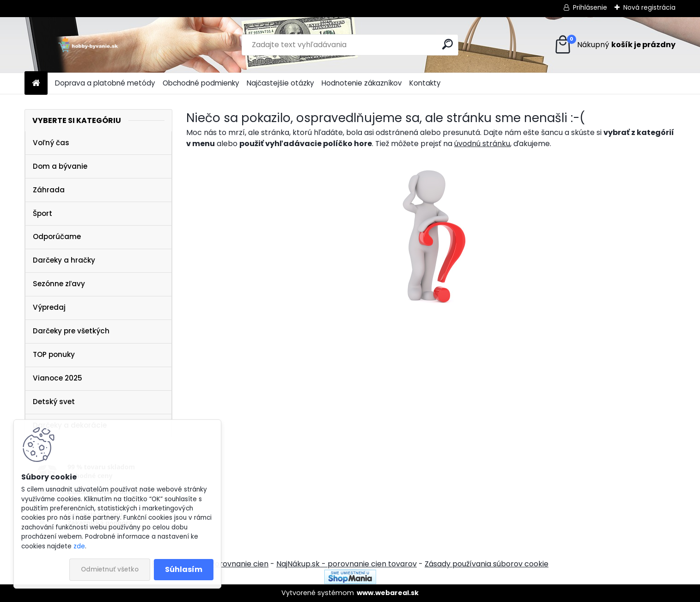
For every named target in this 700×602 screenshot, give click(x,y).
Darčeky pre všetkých (71, 331)
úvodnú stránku (482, 144)
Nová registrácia (649, 7)
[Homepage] (36, 83)
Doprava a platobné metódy (105, 83)
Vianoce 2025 (58, 378)
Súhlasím (184, 569)
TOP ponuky (54, 354)
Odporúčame (57, 236)
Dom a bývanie (60, 166)
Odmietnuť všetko (110, 569)
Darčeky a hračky (64, 260)
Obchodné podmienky (201, 83)
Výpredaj (49, 307)
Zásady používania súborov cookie (487, 564)
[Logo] (88, 45)
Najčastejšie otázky (280, 83)
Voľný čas (51, 143)
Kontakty (425, 83)
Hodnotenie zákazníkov (362, 83)
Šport (43, 213)
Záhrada (49, 190)
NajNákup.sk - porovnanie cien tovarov (347, 564)
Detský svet (54, 402)
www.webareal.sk (388, 593)
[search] (447, 44)
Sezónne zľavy (59, 284)
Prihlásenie (590, 7)
